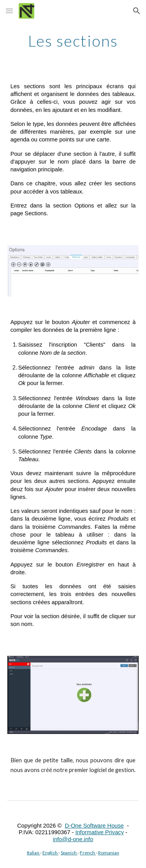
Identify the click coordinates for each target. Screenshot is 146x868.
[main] (73, 41)
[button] (9, 11)
